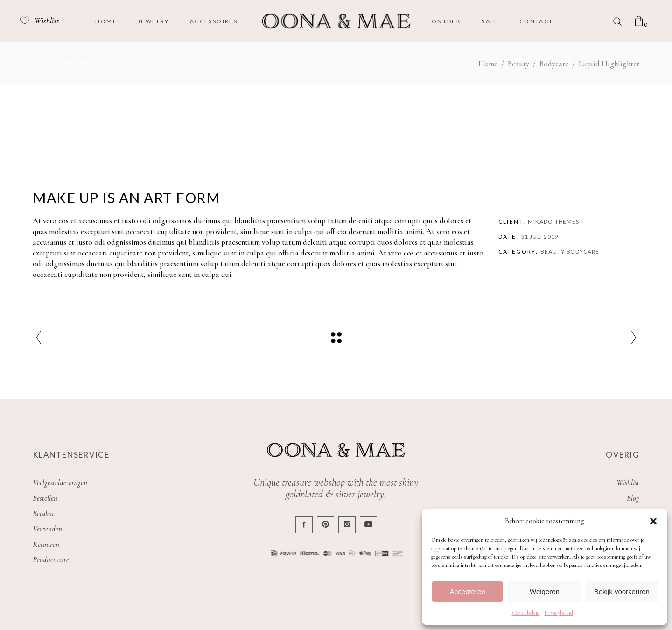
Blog (633, 498)
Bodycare (554, 64)
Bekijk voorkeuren (622, 591)
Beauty (518, 64)
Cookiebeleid (526, 613)
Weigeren (545, 591)
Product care (51, 560)
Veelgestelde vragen (60, 483)
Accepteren (468, 591)
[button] (653, 521)
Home (488, 64)
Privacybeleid (559, 613)
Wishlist (628, 483)
